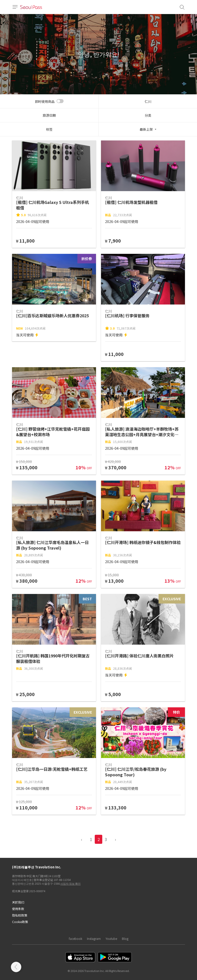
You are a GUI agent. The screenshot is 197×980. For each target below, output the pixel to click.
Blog (125, 938)
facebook (76, 938)
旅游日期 (49, 115)
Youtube (111, 938)
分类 (148, 115)
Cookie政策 (20, 922)
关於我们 (18, 902)
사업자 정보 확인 (70, 883)
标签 (49, 129)
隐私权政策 (20, 915)
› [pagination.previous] (115, 839)
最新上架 (146, 129)
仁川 (148, 101)
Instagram (94, 938)
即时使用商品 (45, 101)
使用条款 (18, 909)
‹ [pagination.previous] (82, 839)
